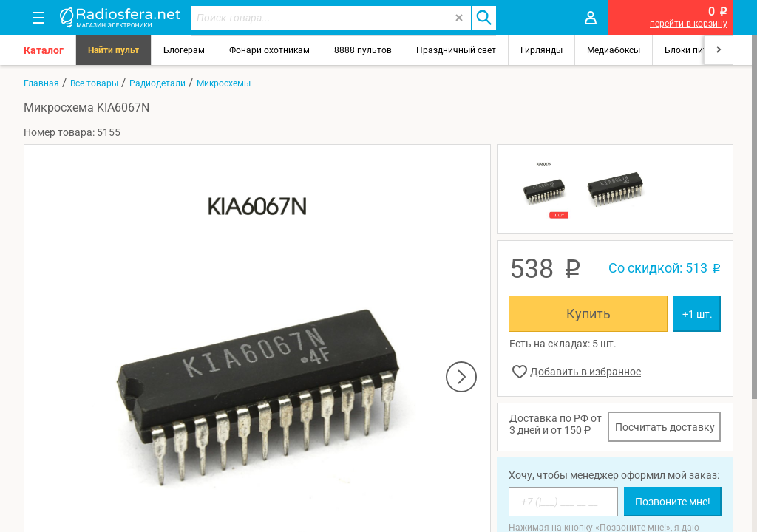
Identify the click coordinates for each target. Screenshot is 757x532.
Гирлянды (542, 50)
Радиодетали (157, 83)
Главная (41, 83)
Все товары (94, 83)
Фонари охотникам (269, 50)
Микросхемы (224, 83)
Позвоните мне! (673, 502)
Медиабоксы (614, 50)
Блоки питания (696, 50)
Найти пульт (113, 50)
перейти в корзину (689, 24)
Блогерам (184, 50)
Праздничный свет (456, 50)
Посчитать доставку (665, 427)
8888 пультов (363, 50)
